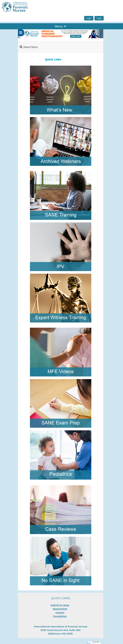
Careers (60, 613)
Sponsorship (60, 609)
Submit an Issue (60, 605)
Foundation (60, 616)
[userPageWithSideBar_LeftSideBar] (21, 33)
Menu (60, 26)
